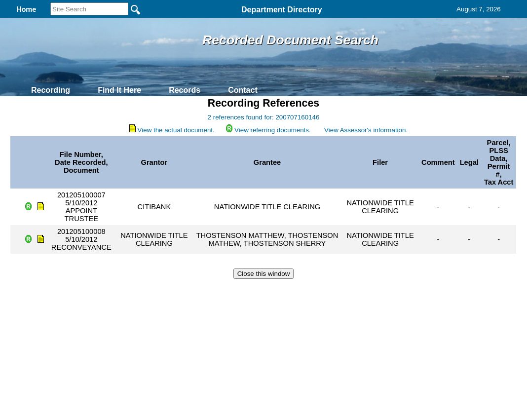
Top (99, 291)
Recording (51, 90)
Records (185, 90)
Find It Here (119, 90)
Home (168, 291)
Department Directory (282, 10)
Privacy (260, 291)
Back (129, 291)
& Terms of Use (296, 291)
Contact (243, 90)
